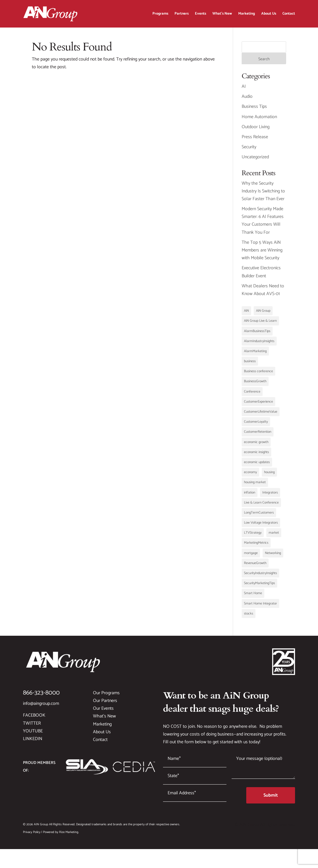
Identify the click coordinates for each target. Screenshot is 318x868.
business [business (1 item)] (250, 364)
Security (249, 150)
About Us (269, 14)
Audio (247, 99)
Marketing (247, 14)
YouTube (33, 734)
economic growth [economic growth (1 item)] (256, 445)
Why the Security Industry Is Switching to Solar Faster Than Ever (263, 194)
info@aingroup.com (41, 706)
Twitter (32, 726)
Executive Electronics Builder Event (261, 275)
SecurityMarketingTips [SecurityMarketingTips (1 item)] (259, 586)
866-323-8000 (41, 696)
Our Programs (106, 696)
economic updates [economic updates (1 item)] (257, 465)
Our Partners (105, 704)
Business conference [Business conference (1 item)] (258, 374)
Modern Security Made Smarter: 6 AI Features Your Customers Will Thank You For (263, 224)
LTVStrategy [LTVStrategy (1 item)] (253, 536)
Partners (182, 14)
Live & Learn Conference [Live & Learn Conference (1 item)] (261, 505)
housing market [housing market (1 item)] (255, 485)
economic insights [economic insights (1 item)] (256, 455)
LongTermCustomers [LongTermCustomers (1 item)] (259, 515)
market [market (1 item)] (274, 536)
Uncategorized (255, 160)
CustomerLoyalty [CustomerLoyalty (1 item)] (256, 425)
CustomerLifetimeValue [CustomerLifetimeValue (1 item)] (261, 415)
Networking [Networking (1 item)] (273, 556)
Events (200, 14)
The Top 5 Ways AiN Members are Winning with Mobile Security (262, 253)
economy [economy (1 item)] (250, 475)
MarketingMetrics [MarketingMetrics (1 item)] (256, 546)
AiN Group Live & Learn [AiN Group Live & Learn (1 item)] (260, 324)
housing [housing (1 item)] (269, 475)
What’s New (222, 14)
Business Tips (254, 109)
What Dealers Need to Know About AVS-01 (263, 293)
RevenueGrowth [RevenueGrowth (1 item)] (255, 566)
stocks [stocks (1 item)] (249, 616)
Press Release (255, 140)
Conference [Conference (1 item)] (252, 394)
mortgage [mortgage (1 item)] (251, 556)
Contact (289, 14)
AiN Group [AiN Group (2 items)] (263, 314)
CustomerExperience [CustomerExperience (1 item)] (258, 404)
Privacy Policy (32, 835)
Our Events (103, 711)
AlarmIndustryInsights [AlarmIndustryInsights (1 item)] (259, 344)
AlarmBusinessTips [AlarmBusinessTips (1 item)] (257, 334)
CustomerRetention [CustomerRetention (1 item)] (258, 435)
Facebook (34, 718)
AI (244, 89)
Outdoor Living (256, 130)
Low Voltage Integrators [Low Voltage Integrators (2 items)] (261, 525)
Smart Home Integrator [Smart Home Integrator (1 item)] (260, 606)
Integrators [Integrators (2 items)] (270, 495)
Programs (160, 14)
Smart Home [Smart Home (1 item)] (253, 596)
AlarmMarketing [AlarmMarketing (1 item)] (255, 354)
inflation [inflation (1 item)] (250, 495)
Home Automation (259, 120)
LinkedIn (33, 742)
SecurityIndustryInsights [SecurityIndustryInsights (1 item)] (260, 576)
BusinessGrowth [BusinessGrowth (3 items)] (255, 384)
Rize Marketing (69, 835)
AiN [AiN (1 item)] (246, 314)
